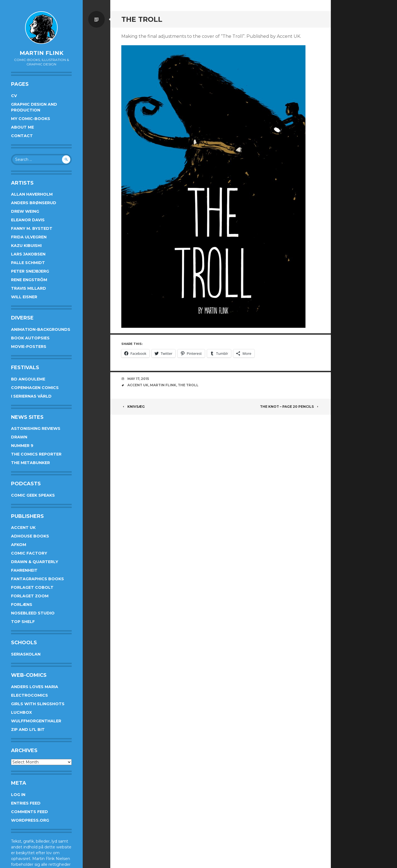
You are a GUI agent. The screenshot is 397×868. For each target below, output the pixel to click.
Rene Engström (29, 280)
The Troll (188, 385)
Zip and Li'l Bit (28, 729)
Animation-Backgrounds (41, 329)
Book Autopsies (30, 338)
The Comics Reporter (36, 454)
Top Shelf (23, 622)
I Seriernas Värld (31, 396)
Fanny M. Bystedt (32, 228)
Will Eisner (24, 297)
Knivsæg (133, 407)
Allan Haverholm (32, 194)
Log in (18, 795)
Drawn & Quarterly (35, 562)
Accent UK (23, 528)
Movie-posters (29, 347)
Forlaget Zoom (30, 596)
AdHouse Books (30, 536)
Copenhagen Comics (35, 388)
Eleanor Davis (28, 220)
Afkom (19, 545)
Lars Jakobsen (28, 254)
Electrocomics (29, 695)
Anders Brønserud (34, 203)
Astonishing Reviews (36, 428)
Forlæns (22, 605)
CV (14, 96)
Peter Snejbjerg (30, 271)
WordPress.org (30, 820)
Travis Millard (29, 288)
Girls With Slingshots (38, 704)
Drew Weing (25, 211)
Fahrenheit (24, 570)
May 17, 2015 (138, 379)
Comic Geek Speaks (33, 495)
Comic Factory (29, 553)
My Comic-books (31, 119)
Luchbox (22, 712)
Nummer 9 (22, 446)
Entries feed (26, 803)
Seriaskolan (26, 654)
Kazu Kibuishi (26, 246)
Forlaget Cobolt (32, 587)
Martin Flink (41, 53)
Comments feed (29, 812)
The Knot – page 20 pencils (290, 407)
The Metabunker (30, 463)
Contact (22, 136)
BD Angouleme (28, 379)
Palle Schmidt (28, 263)
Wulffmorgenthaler (36, 721)
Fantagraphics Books (37, 579)
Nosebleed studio (33, 613)
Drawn (19, 437)
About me (22, 127)
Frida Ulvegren (29, 237)
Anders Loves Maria (35, 687)
